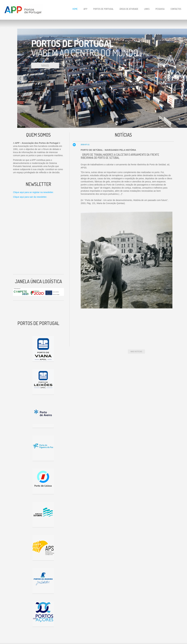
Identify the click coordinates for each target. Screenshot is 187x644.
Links (147, 9)
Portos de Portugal (104, 9)
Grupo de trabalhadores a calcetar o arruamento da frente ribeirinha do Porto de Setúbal (120, 156)
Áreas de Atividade (129, 9)
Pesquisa (160, 9)
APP (85, 9)
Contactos (176, 9)
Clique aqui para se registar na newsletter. (33, 192)
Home (75, 9)
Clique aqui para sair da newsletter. (30, 197)
